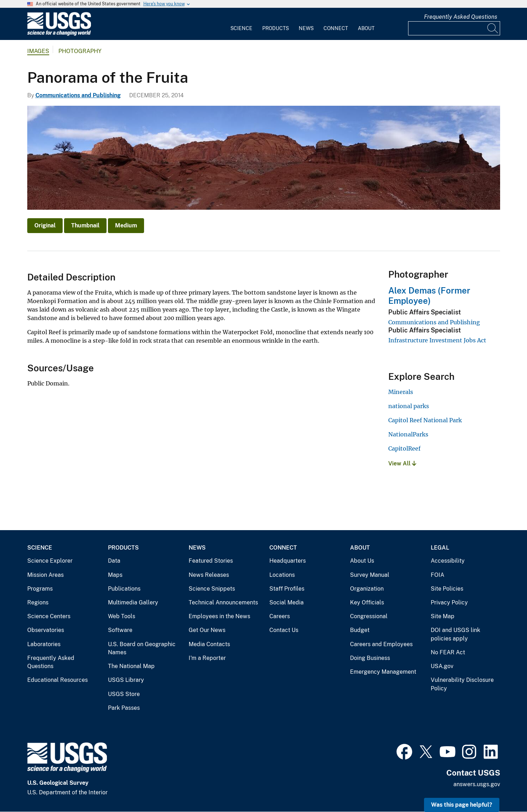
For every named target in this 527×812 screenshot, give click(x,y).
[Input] (454, 28)
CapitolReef (404, 448)
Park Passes (124, 708)
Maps (115, 575)
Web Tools (122, 616)
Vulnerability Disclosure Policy (462, 684)
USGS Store (124, 694)
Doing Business (370, 658)
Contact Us (284, 630)
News (306, 28)
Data (114, 561)
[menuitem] (241, 24)
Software (120, 630)
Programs (40, 589)
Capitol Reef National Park (425, 420)
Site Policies (447, 589)
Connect (336, 28)
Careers (280, 616)
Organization (367, 589)
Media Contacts (209, 644)
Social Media (287, 602)
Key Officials (367, 602)
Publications (124, 589)
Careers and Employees (381, 644)
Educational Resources (58, 680)
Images (38, 51)
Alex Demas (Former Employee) (429, 295)
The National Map (131, 666)
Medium (126, 225)
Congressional (369, 616)
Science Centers (49, 616)
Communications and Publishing (78, 95)
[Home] (59, 34)
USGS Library (126, 680)
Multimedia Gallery (133, 602)
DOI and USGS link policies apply (456, 634)
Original (45, 225)
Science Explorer (50, 561)
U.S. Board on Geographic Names (142, 648)
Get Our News (207, 630)
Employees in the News (219, 616)
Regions (38, 602)
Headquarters (288, 561)
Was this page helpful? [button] (462, 805)
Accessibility (448, 561)
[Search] (493, 28)
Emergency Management (383, 672)
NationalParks (408, 434)
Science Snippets (212, 589)
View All (402, 463)
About (366, 28)
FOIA (437, 575)
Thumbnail (85, 225)
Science (241, 28)
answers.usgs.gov (477, 784)
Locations (282, 575)
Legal (440, 548)
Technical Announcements (223, 602)
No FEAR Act (448, 652)
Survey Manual (370, 575)
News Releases (209, 575)
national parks (409, 406)
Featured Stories (211, 561)
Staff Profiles (287, 589)
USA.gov (442, 666)
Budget (360, 630)
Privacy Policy (449, 602)
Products (276, 28)
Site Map (443, 616)
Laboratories (44, 644)
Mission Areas (45, 575)
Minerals (401, 392)
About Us (362, 561)
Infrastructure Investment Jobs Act (437, 340)
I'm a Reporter (207, 658)
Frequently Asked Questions (461, 17)
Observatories (46, 630)
